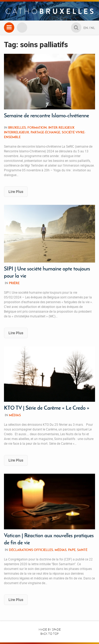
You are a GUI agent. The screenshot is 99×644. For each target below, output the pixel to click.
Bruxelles (17, 127)
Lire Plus (16, 192)
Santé (82, 550)
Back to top (49, 634)
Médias (15, 415)
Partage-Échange (45, 132)
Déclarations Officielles (31, 550)
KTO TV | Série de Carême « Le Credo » (47, 408)
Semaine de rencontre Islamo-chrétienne (46, 115)
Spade (56, 630)
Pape (72, 550)
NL (93, 28)
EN (86, 28)
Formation (37, 127)
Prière (14, 283)
